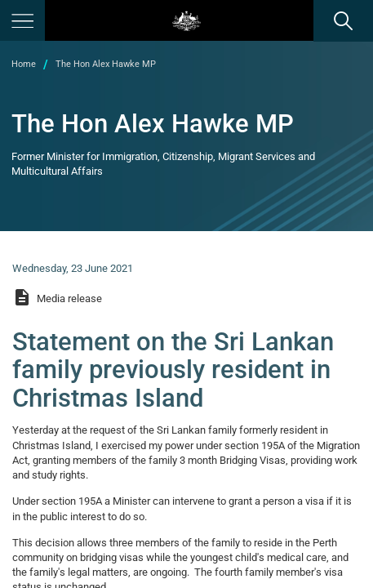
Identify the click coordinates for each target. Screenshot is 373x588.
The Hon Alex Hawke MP (106, 64)
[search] (343, 20)
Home (24, 64)
